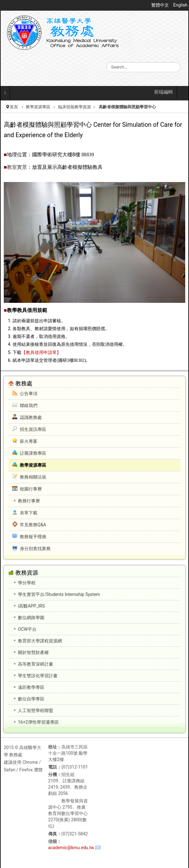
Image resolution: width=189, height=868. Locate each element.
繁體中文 (161, 5)
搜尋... (106, 62)
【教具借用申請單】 (41, 353)
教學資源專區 (38, 107)
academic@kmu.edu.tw (71, 848)
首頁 (14, 107)
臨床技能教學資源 (75, 107)
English (180, 5)
